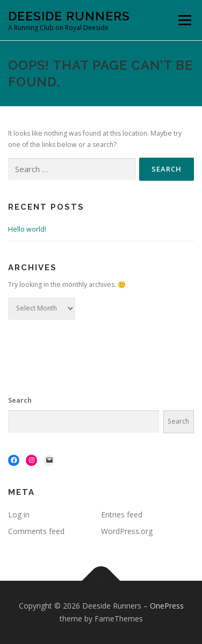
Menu (184, 20)
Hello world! (27, 229)
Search (20, 400)
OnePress (167, 606)
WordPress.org (127, 531)
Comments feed (36, 531)
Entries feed (122, 515)
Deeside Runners (69, 16)
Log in (19, 515)
